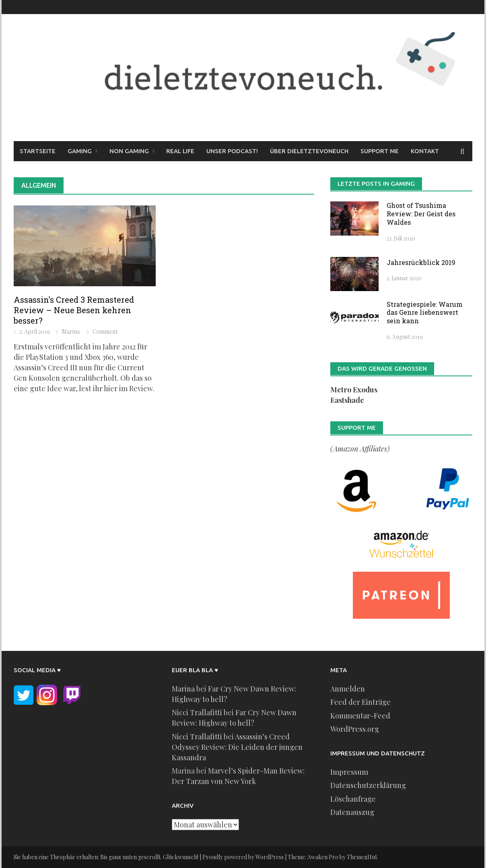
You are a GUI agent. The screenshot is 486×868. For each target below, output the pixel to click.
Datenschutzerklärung (368, 785)
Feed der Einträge (360, 702)
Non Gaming (129, 151)
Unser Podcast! (232, 151)
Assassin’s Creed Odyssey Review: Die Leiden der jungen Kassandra (237, 747)
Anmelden (348, 689)
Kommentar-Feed (360, 716)
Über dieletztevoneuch (309, 151)
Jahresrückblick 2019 (421, 262)
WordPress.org (355, 729)
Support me (380, 151)
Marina (71, 331)
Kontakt (425, 151)
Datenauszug (352, 812)
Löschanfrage (353, 799)
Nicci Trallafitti (197, 712)
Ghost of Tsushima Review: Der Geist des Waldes (421, 214)
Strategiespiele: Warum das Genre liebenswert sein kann (425, 313)
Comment (105, 331)
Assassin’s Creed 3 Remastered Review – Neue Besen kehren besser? (74, 310)
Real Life (180, 151)
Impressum (349, 772)
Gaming (80, 151)
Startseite (38, 151)
